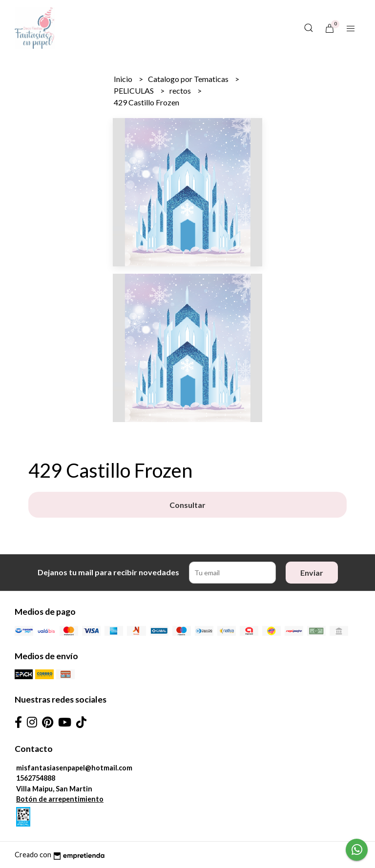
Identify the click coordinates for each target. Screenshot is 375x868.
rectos (181, 91)
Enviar (312, 573)
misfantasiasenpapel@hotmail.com (74, 768)
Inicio (124, 79)
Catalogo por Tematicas (189, 79)
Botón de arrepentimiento (60, 799)
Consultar (187, 505)
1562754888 (36, 778)
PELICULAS (135, 91)
